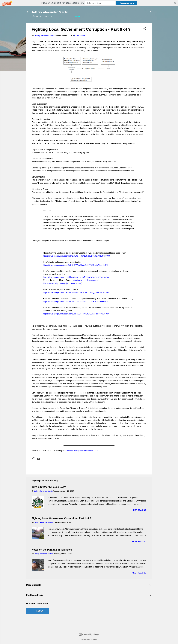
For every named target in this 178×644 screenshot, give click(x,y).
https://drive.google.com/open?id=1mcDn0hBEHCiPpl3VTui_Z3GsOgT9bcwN (76, 301)
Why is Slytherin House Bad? (49, 496)
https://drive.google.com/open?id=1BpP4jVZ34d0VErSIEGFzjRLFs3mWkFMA (76, 322)
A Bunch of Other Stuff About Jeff (76, 25)
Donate (40, 620)
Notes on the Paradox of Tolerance (52, 559)
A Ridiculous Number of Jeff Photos (120, 25)
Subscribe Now (127, 3)
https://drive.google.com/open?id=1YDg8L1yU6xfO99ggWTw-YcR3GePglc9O (76, 286)
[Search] (150, 12)
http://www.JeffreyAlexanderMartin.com (81, 459)
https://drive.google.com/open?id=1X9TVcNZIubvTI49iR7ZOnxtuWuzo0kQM (75, 274)
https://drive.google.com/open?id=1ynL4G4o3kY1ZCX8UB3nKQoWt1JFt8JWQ (76, 265)
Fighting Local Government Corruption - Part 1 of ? (61, 527)
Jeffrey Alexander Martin (50, 12)
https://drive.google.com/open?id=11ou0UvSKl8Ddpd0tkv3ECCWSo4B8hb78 (76, 310)
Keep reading (139, 519)
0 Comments (80, 44)
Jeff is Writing (44, 25)
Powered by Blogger (89, 634)
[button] (89, 3)
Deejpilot (94, 639)
